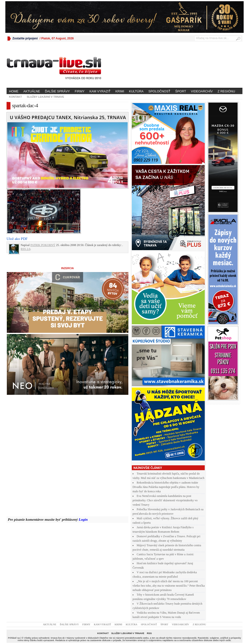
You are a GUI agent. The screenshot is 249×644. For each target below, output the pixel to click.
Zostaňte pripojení (25, 38)
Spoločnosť (159, 91)
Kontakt (15, 97)
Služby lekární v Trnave (45, 97)
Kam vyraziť (100, 91)
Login (83, 520)
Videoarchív (202, 91)
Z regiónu (226, 91)
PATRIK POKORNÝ (43, 245)
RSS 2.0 (26, 249)
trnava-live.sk (58, 638)
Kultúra (136, 91)
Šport (181, 91)
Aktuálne (32, 91)
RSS (149, 633)
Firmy (80, 91)
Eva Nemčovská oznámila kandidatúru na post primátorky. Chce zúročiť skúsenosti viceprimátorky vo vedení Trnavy (165, 500)
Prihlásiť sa (14, 638)
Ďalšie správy (58, 91)
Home (14, 91)
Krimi (120, 91)
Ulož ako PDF (17, 239)
